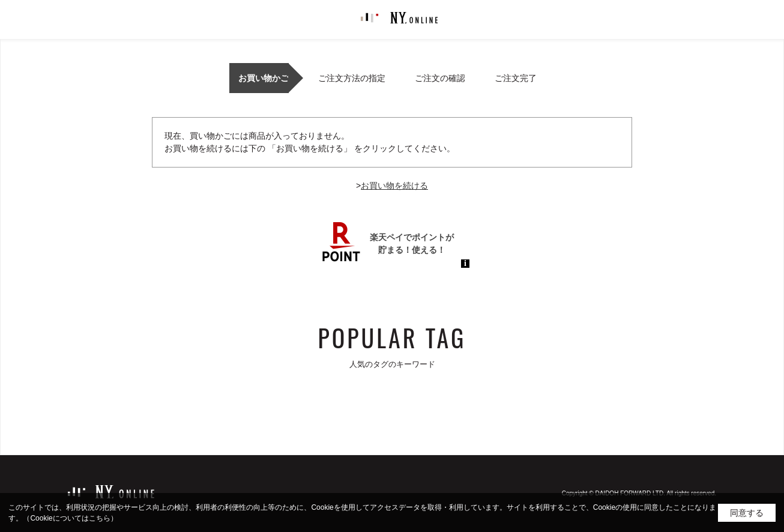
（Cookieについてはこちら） (70, 518)
